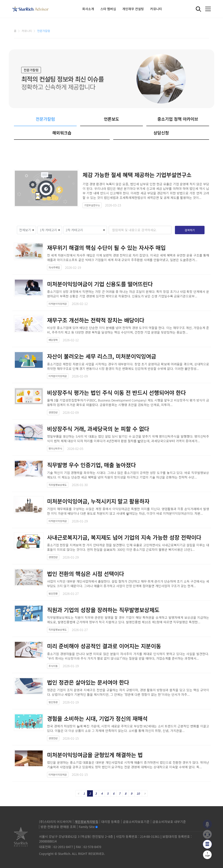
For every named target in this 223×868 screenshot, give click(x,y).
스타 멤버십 (108, 9)
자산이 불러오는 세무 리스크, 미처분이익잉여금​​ (102, 356)
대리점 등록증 (111, 822)
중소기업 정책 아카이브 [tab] (178, 119)
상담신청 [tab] (161, 133)
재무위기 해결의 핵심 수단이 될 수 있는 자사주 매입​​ (106, 247)
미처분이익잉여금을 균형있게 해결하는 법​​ (95, 755)
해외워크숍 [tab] (62, 133)
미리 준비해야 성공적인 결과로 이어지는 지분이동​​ (104, 646)
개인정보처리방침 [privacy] (86, 822)
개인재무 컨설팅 (133, 9)
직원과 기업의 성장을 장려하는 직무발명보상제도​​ (103, 610)
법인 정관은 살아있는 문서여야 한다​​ (88, 682)
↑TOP (207, 854)
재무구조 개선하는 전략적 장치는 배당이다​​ (96, 320)
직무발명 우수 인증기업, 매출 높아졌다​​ (91, 465)
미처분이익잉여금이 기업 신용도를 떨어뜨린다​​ (100, 284)
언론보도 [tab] (111, 119)
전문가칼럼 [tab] (45, 119)
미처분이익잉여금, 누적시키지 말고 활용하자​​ (98, 501)
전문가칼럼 (44, 31)
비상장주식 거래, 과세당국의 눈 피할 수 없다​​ (98, 429)
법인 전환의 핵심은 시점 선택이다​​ (86, 574)
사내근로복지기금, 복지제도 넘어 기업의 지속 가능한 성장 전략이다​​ (124, 537)
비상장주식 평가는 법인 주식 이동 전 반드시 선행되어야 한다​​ (116, 392)
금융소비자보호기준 (136, 822)
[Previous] (78, 793)
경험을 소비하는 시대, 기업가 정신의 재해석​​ (97, 718)
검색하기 (190, 230)
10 (138, 793)
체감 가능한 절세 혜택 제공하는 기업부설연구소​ (137, 175)
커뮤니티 (156, 9)
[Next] (145, 793)
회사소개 (88, 9)
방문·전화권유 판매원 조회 (58, 827)
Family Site (87, 827)
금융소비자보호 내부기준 (169, 822)
